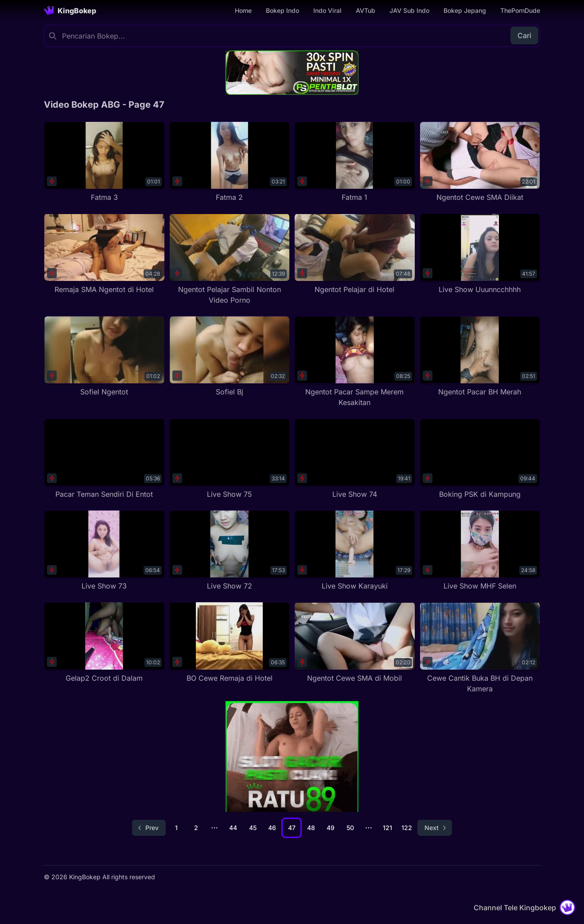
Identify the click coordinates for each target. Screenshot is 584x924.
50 (350, 828)
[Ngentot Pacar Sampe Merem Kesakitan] (355, 362)
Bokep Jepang (465, 10)
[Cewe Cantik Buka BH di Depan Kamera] (480, 648)
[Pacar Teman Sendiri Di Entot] (104, 459)
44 (233, 828)
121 (387, 828)
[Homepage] (70, 11)
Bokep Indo (282, 10)
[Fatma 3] (104, 162)
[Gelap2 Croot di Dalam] (104, 642)
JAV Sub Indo (409, 10)
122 (407, 828)
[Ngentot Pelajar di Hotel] (355, 254)
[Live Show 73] (104, 551)
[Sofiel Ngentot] (104, 357)
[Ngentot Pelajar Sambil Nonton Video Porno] (230, 259)
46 (272, 828)
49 (331, 828)
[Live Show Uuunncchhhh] (480, 254)
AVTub (366, 10)
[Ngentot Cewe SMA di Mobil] (355, 642)
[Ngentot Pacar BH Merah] (480, 357)
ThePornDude (520, 10)
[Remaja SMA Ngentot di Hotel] (104, 254)
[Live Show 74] (355, 459)
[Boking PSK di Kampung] (480, 459)
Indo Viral (327, 10)
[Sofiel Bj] (230, 357)
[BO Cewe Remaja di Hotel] (230, 642)
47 (292, 828)
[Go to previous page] (149, 828)
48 (311, 828)
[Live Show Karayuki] (355, 551)
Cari (524, 35)
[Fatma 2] (230, 162)
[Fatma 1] (355, 162)
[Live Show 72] (230, 551)
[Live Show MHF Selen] (480, 551)
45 (253, 828)
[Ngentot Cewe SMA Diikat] (480, 162)
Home (243, 10)
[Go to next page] (435, 828)
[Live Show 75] (230, 459)
